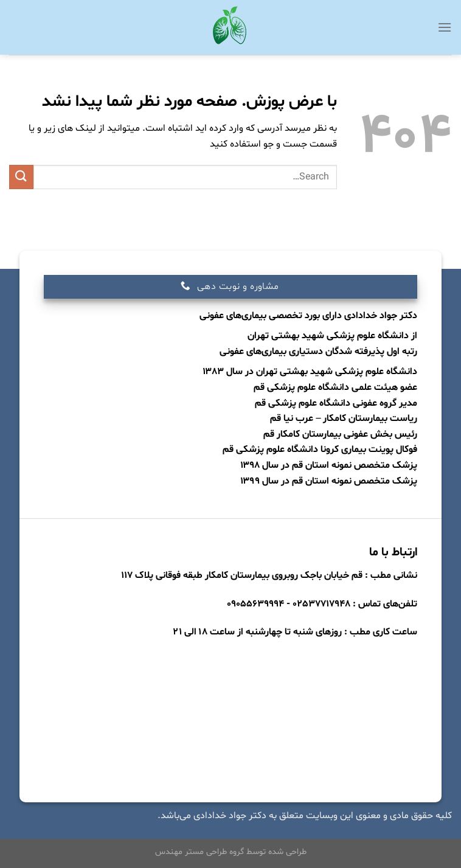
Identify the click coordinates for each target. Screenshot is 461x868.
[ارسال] (21, 177)
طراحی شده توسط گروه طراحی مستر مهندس (231, 852)
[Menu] (445, 27)
